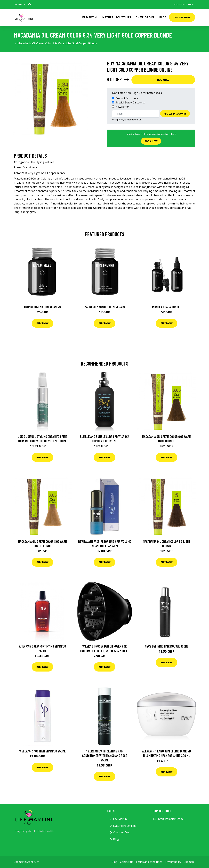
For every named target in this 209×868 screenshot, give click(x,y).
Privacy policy (173, 862)
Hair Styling (37, 162)
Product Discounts (127, 98)
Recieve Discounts (175, 114)
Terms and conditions (149, 862)
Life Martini (89, 17)
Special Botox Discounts (130, 102)
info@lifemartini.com (182, 4)
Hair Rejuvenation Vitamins (42, 307)
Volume (49, 162)
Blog (163, 17)
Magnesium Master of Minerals (105, 307)
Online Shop (182, 17)
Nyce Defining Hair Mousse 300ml (167, 646)
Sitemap (189, 862)
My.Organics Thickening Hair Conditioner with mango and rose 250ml (105, 756)
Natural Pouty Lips (117, 17)
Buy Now (163, 80)
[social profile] (30, 4)
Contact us (127, 862)
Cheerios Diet (145, 17)
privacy (121, 120)
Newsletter (122, 107)
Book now (151, 141)
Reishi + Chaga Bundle (167, 307)
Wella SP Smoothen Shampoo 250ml (42, 751)
